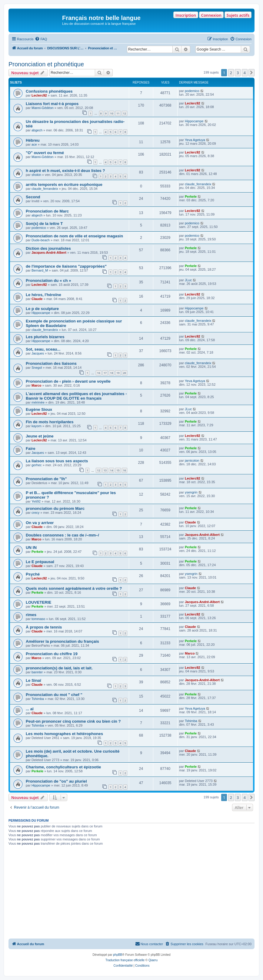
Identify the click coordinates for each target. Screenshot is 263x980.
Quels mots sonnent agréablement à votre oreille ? (74, 588)
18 (112, 373)
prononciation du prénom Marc (55, 508)
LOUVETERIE (38, 602)
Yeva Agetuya (195, 140)
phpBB (118, 955)
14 (112, 470)
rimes (31, 615)
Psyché (33, 574)
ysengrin (191, 492)
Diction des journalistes (48, 248)
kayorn (37, 426)
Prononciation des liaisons (51, 363)
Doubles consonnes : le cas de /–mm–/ (62, 535)
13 (105, 470)
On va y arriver (40, 523)
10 (112, 113)
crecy (35, 513)
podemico (192, 91)
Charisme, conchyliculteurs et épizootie (63, 767)
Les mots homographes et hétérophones (64, 734)
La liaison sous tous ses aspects (57, 461)
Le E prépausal (40, 562)
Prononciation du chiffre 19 (52, 654)
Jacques (38, 353)
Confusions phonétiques (49, 91)
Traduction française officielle (125, 960)
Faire (31, 449)
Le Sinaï (33, 680)
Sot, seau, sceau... (43, 349)
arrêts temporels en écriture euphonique (64, 185)
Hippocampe (194, 121)
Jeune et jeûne (40, 436)
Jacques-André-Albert (49, 252)
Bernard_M (40, 270)
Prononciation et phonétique (46, 64)
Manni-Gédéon (43, 108)
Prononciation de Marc (47, 211)
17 (105, 373)
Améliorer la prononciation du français (62, 641)
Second (33, 197)
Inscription (186, 15)
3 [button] (238, 73)
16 (98, 373)
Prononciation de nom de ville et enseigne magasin (74, 236)
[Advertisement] (131, 893)
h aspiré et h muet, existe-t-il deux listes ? (65, 171)
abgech (37, 130)
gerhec (37, 465)
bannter (37, 672)
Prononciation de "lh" (46, 479)
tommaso (38, 619)
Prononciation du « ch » (48, 280)
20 (125, 373)
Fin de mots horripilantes (50, 422)
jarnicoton (192, 460)
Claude (37, 299)
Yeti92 (36, 501)
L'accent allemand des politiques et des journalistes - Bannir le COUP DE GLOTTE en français (76, 396)
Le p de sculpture (42, 309)
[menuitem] (41, 39)
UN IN (31, 548)
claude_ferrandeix (45, 189)
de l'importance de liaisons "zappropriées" (66, 266)
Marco (36, 385)
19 (118, 373)
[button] (251, 73)
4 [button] (245, 73)
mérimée (38, 402)
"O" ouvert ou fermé (45, 153)
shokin (36, 175)
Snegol (37, 368)
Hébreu (33, 140)
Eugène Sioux (39, 409)
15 (118, 470)
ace (34, 144)
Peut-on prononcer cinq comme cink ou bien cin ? (73, 721)
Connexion (211, 15)
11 (118, 113)
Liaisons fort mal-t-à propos (52, 104)
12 (125, 113)
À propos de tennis (44, 627)
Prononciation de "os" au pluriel (56, 781)
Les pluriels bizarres (45, 337)
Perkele (191, 196)
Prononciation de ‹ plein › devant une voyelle (68, 381)
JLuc (188, 280)
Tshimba (38, 699)
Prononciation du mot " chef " (54, 695)
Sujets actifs (238, 15)
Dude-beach (41, 240)
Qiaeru (153, 960)
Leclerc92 (39, 95)
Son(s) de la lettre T (44, 224)
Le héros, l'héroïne (43, 295)
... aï (30, 709)
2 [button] (231, 73)
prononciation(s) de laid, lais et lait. (59, 668)
